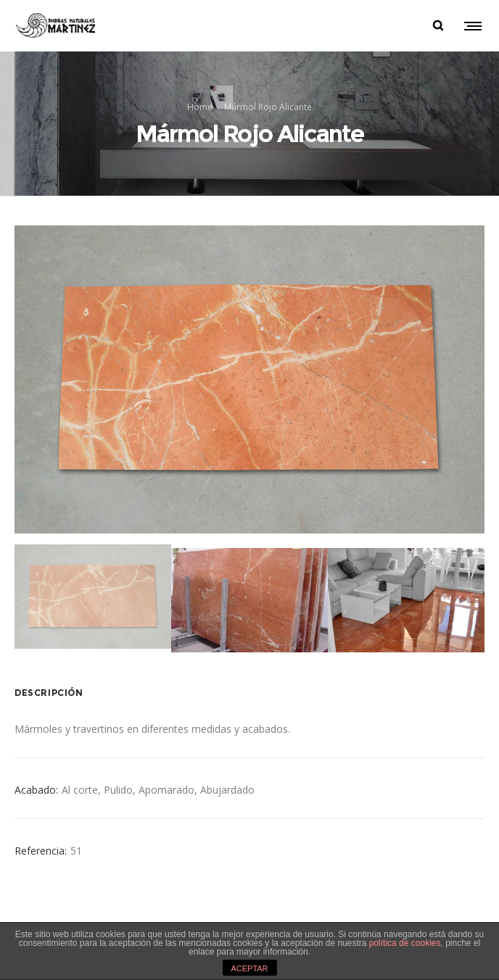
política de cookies (405, 943)
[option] (249, 379)
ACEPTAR (249, 968)
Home (200, 106)
